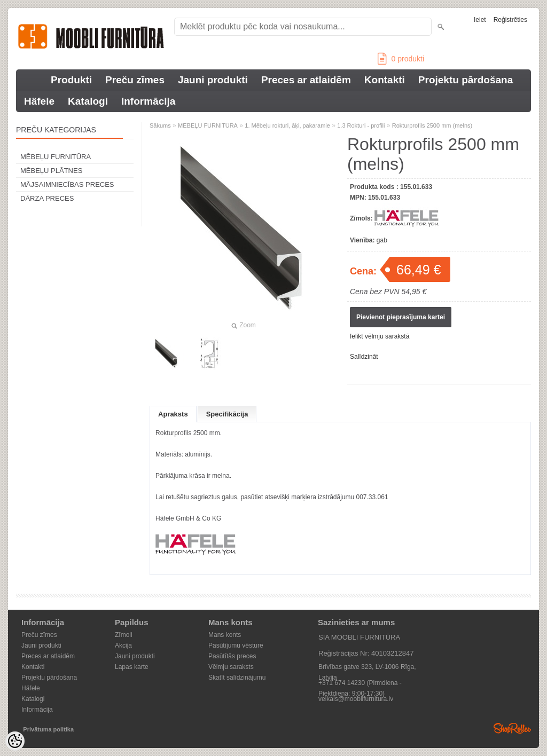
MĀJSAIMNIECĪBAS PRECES (67, 184)
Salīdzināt (364, 357)
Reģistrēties (510, 20)
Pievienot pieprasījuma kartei (401, 317)
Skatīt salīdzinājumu (237, 678)
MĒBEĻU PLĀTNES (51, 171)
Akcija (123, 645)
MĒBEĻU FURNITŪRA (56, 157)
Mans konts (225, 635)
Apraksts (173, 414)
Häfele (39, 101)
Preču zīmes (135, 80)
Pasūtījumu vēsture (236, 645)
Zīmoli (124, 635)
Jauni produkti (213, 80)
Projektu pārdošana (466, 80)
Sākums (160, 125)
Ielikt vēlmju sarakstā (380, 336)
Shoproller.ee (512, 728)
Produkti (71, 80)
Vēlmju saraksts (231, 667)
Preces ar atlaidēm (306, 80)
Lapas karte (132, 667)
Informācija (148, 101)
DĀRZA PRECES (47, 198)
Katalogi (88, 101)
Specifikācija (227, 414)
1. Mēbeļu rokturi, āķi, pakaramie (287, 125)
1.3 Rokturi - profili (361, 125)
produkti (401, 59)
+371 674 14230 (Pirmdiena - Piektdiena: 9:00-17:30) (360, 684)
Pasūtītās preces (232, 656)
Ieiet (480, 20)
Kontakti (385, 80)
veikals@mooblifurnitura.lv (356, 699)
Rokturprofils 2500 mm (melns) (432, 125)
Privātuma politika (48, 729)
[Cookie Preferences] (15, 741)
